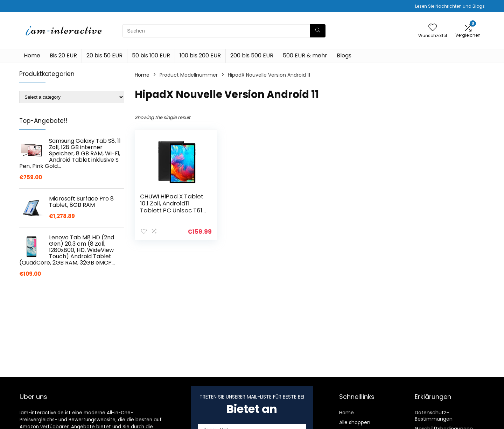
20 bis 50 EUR (104, 55)
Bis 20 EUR (63, 55)
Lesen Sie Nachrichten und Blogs (450, 6)
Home (32, 55)
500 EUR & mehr (305, 55)
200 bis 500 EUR (252, 55)
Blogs (344, 55)
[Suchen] (318, 31)
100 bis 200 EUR (200, 55)
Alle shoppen (355, 422)
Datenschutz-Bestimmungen (434, 416)
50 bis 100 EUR (151, 55)
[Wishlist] (433, 28)
